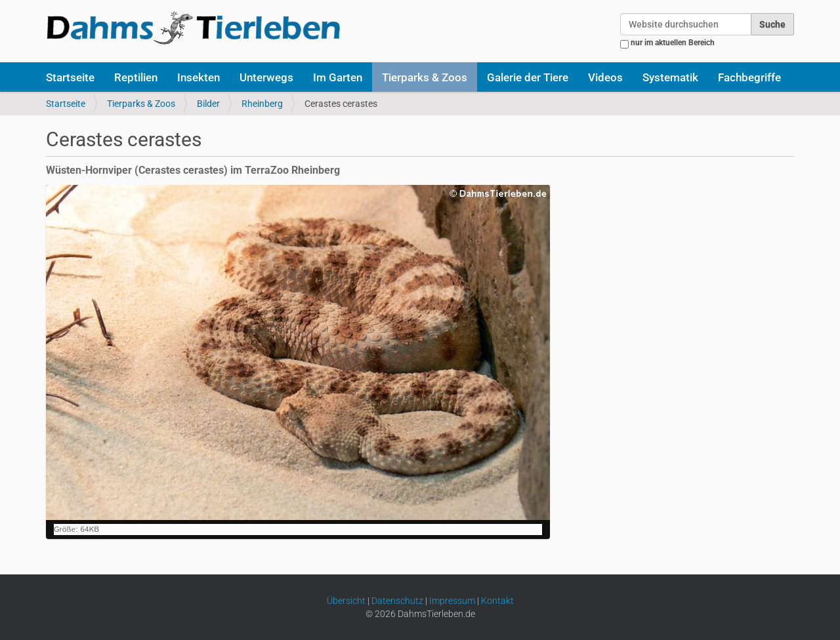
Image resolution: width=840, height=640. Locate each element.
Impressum (452, 601)
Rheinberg (262, 104)
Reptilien (136, 77)
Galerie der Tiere (528, 77)
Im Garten (338, 77)
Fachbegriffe (749, 77)
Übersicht (346, 601)
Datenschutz (397, 601)
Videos (605, 77)
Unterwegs (266, 77)
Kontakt (497, 601)
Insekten (199, 77)
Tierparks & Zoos (425, 77)
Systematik (670, 77)
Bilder (208, 104)
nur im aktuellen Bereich (673, 43)
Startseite (70, 77)
